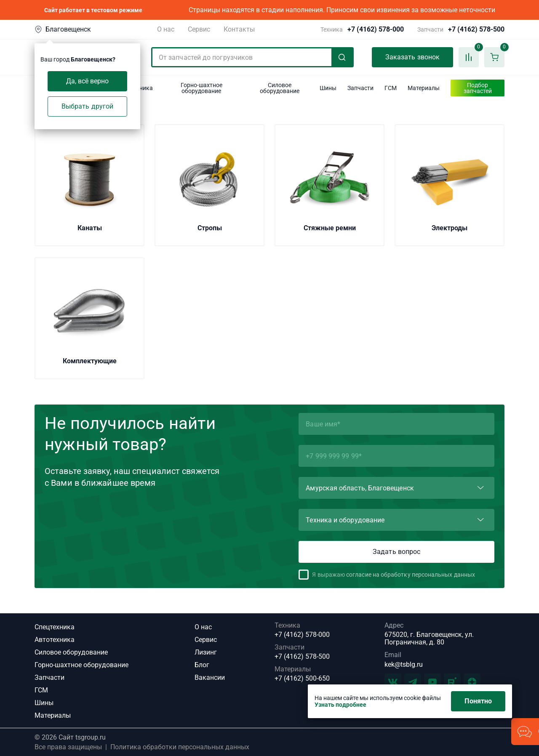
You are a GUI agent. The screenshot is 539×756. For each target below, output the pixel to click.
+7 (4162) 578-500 (476, 29)
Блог (202, 665)
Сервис (199, 29)
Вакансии (210, 677)
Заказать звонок (412, 57)
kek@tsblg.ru (404, 664)
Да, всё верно (88, 81)
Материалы (53, 715)
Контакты (239, 29)
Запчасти (49, 677)
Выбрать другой (87, 106)
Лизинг (206, 652)
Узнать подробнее (340, 705)
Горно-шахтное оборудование (81, 665)
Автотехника (55, 640)
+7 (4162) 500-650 (302, 679)
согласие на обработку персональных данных (411, 575)
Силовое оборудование (71, 652)
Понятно (478, 701)
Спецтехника (55, 627)
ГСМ (41, 690)
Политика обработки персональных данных (180, 747)
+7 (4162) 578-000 (376, 29)
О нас (166, 29)
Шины (44, 703)
